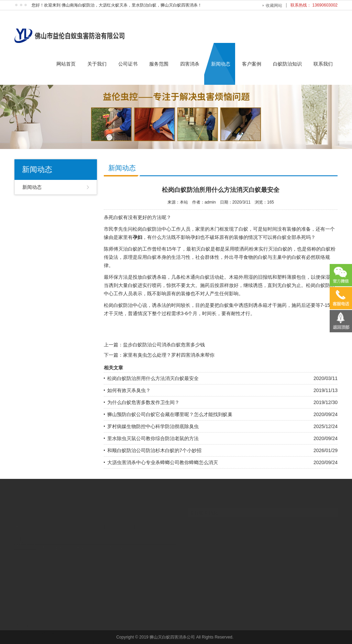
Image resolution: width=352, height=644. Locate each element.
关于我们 (97, 64)
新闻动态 (221, 64)
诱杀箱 (260, 305)
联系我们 (323, 64)
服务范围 (159, 64)
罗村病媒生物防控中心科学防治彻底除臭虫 (153, 426)
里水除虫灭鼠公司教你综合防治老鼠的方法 (153, 438)
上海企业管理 (118, 543)
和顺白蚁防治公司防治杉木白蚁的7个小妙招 (154, 450)
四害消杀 (190, 64)
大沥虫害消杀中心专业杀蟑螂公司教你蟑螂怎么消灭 (163, 462)
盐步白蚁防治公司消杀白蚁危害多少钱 (164, 345)
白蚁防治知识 (287, 64)
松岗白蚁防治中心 (152, 229)
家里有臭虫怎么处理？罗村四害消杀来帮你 (169, 355)
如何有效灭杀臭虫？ (129, 390)
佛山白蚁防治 (55, 543)
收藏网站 (274, 5)
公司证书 (128, 64)
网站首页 (66, 64)
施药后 (207, 285)
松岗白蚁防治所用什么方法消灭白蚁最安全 (153, 378)
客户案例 (252, 64)
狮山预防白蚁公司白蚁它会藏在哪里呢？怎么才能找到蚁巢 (170, 414)
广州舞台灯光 (86, 543)
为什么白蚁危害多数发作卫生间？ (143, 402)
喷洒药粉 (244, 249)
